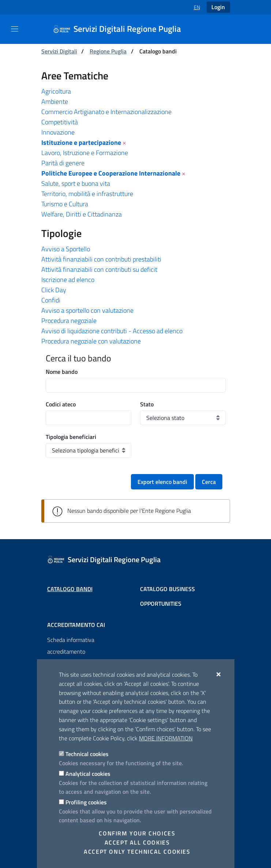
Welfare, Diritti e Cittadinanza (82, 214)
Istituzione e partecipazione (81, 142)
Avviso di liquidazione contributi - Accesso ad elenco (112, 331)
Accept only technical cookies (137, 852)
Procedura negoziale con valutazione (91, 341)
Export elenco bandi (162, 482)
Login (218, 7)
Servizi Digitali (59, 51)
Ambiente (55, 102)
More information (166, 738)
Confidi (51, 300)
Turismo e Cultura (65, 204)
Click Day (54, 290)
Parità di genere (63, 163)
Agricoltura (56, 91)
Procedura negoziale (69, 321)
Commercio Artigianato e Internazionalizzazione (106, 112)
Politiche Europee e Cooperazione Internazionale (111, 173)
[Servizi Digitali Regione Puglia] (121, 29)
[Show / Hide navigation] (15, 29)
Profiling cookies (86, 802)
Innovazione (58, 132)
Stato (147, 404)
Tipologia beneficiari (71, 437)
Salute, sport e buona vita (76, 183)
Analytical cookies (88, 774)
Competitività (60, 122)
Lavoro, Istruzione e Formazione (85, 153)
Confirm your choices (137, 833)
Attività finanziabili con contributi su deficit (99, 269)
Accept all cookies (137, 842)
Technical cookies (87, 754)
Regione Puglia (108, 51)
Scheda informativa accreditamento (71, 646)
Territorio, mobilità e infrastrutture (87, 194)
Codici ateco (61, 404)
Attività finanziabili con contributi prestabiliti (101, 259)
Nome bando (62, 372)
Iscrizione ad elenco (68, 280)
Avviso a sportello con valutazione (87, 310)
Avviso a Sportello (66, 249)
